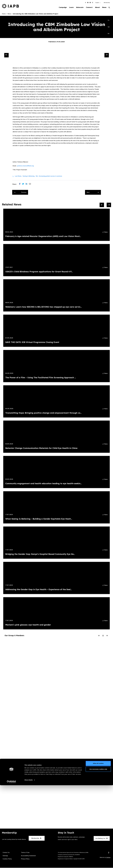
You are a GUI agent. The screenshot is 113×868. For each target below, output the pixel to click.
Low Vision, (18, 176)
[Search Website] (109, 8)
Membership (107, 3)
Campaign (60, 7)
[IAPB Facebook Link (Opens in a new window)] (88, 3)
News (104, 7)
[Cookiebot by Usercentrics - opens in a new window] (11, 865)
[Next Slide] (107, 55)
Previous (20, 192)
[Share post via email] (31, 184)
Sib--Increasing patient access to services (49, 176)
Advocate (78, 7)
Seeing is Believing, (29, 176)
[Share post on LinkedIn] (27, 184)
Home (4, 14)
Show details (29, 863)
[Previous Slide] (6, 55)
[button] (98, 3)
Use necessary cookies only (98, 852)
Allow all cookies (98, 846)
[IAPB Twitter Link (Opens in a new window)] (86, 3)
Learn (69, 7)
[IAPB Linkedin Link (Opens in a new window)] (90, 3)
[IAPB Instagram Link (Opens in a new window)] (92, 3)
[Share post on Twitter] (24, 184)
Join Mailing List (101, 839)
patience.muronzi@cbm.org (25, 166)
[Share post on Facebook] (21, 184)
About (96, 7)
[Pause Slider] (103, 636)
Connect (88, 7)
